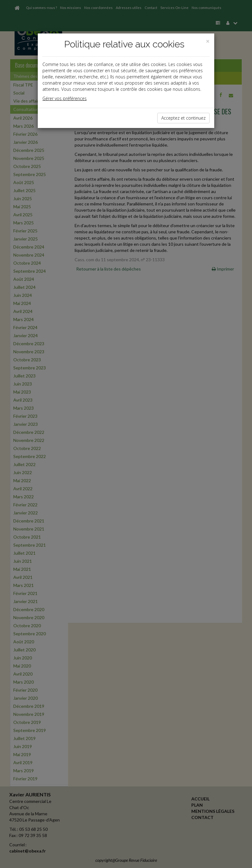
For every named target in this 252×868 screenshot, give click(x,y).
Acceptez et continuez (183, 118)
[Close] (208, 41)
